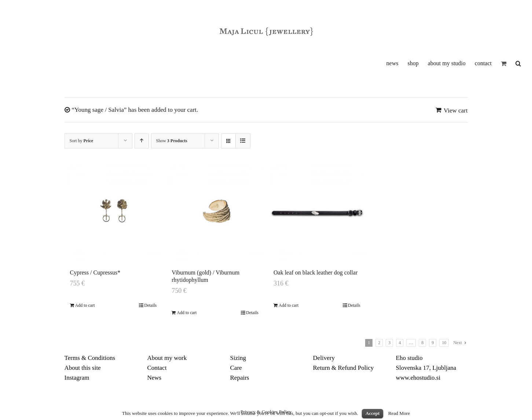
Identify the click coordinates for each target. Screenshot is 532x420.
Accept (373, 413)
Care (236, 368)
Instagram (77, 378)
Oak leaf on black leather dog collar (315, 272)
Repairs (240, 378)
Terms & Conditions (90, 358)
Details (150, 305)
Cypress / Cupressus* (95, 272)
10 (444, 343)
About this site (83, 368)
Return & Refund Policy (344, 368)
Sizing (238, 358)
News (155, 378)
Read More (399, 413)
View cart (456, 110)
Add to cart (85, 305)
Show (172, 141)
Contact (157, 368)
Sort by (82, 141)
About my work (167, 358)
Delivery (324, 358)
